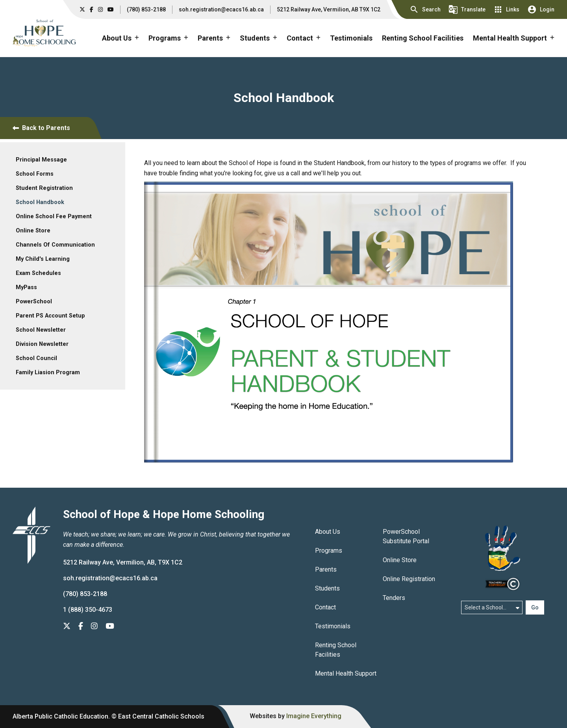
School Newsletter (41, 330)
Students (327, 588)
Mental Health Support (346, 673)
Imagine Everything (314, 716)
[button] (425, 9)
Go (535, 607)
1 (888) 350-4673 (88, 610)
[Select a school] (492, 607)
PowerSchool (34, 302)
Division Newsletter (42, 344)
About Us (328, 532)
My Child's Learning (43, 259)
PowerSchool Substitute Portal (406, 536)
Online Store (33, 231)
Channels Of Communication (55, 245)
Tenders (394, 598)
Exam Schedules (38, 273)
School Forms (35, 174)
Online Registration (409, 579)
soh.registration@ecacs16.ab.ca (221, 9)
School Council (36, 358)
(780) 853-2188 (146, 9)
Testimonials (351, 38)
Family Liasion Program (48, 372)
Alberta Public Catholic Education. (61, 716)
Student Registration (44, 188)
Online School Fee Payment (54, 216)
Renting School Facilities (423, 38)
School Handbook (40, 202)
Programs (329, 551)
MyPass (26, 287)
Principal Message (41, 160)
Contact (325, 607)
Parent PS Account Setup (50, 316)
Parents (326, 569)
